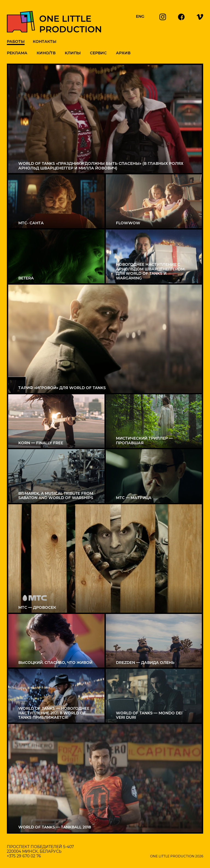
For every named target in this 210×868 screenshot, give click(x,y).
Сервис (98, 53)
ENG (140, 16)
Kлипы (73, 53)
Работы (16, 41)
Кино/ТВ (46, 53)
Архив (123, 53)
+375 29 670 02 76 (24, 856)
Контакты (45, 41)
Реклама (17, 53)
